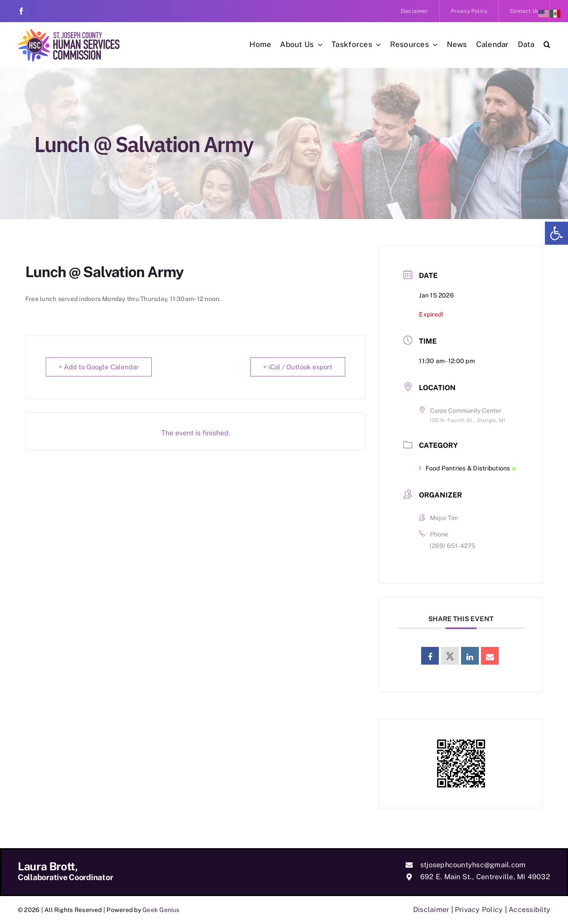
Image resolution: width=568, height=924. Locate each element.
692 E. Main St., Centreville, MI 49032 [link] (485, 877)
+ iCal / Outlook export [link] (298, 367)
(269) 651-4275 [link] (452, 546)
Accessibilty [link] (529, 910)
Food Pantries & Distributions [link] (467, 468)
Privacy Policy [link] (479, 910)
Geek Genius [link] (161, 910)
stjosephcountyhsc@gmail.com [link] (473, 865)
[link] (556, 233)
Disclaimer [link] (431, 910)
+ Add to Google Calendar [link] (99, 367)
